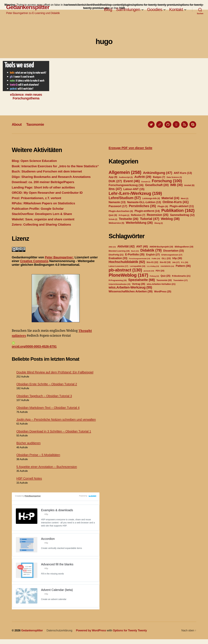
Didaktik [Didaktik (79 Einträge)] (151, 250)
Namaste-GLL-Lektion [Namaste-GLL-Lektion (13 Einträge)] (144, 202)
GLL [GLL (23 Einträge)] (166, 258)
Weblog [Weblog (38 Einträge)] (170, 219)
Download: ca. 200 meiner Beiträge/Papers (44, 187)
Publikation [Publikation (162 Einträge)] (178, 210)
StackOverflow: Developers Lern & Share (42, 219)
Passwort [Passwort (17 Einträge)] (118, 206)
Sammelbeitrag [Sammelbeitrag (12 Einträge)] (182, 215)
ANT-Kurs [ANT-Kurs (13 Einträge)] (183, 173)
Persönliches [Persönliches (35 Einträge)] (142, 206)
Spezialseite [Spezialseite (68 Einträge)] (142, 280)
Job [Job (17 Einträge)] (176, 262)
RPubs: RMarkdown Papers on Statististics (44, 208)
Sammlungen (128, 10)
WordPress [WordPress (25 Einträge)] (163, 292)
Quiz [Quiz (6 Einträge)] (113, 215)
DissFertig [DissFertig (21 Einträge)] (116, 255)
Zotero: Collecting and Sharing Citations (42, 229)
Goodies (155, 10)
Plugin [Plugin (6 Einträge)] (163, 206)
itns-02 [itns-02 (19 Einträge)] (165, 262)
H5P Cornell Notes (29, 483)
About (17, 124)
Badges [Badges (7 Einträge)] (159, 177)
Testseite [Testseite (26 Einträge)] (129, 219)
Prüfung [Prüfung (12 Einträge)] (154, 276)
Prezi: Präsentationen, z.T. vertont (37, 203)
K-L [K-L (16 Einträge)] (185, 262)
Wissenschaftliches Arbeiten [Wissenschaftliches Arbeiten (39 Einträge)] (131, 291)
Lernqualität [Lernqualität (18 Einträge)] (137, 266)
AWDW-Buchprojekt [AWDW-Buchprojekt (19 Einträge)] (161, 247)
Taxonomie (36, 124)
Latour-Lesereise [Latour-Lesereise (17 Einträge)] (118, 266)
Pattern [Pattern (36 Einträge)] (183, 266)
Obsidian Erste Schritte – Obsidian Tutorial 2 (47, 389)
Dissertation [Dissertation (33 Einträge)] (174, 251)
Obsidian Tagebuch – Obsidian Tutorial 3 (45, 400)
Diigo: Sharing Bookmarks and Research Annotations (52, 182)
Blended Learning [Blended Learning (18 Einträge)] (119, 251)
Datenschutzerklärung (60, 635)
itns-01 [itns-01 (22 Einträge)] (152, 262)
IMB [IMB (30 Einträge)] (176, 185)
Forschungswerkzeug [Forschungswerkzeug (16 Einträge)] (126, 185)
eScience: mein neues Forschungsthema (26, 96)
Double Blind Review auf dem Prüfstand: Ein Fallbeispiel (56, 377)
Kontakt (176, 10)
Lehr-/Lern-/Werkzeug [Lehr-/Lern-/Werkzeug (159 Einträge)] (135, 193)
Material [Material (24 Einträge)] (170, 198)
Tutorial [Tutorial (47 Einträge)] (150, 219)
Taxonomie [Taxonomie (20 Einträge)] (164, 280)
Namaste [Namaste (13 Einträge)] (117, 202)
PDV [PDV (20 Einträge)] (160, 271)
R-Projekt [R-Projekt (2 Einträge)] (124, 215)
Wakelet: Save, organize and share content (44, 224)
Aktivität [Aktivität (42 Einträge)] (126, 246)
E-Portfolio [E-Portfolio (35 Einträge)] (135, 255)
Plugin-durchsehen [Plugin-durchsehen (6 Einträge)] (121, 211)
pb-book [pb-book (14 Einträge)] (149, 271)
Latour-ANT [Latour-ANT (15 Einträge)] (134, 189)
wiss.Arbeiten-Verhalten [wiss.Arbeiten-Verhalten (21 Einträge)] (161, 284)
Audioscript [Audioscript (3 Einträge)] (126, 177)
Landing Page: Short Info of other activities (44, 192)
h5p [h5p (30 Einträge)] (177, 258)
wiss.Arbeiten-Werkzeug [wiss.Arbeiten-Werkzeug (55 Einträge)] (130, 287)
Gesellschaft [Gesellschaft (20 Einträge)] (157, 185)
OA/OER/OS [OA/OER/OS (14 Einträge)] (167, 266)
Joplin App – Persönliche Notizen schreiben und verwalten (57, 424)
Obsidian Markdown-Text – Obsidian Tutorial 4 (49, 412)
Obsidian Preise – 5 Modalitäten (39, 460)
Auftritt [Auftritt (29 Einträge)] (143, 177)
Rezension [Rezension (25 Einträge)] (158, 215)
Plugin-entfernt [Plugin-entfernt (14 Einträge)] (147, 211)
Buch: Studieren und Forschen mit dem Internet (48, 176)
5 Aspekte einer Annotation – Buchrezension (47, 471)
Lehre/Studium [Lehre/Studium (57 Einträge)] (125, 198)
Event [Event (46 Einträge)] (132, 181)
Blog (108, 10)
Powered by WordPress (92, 635)
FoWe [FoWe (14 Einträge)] (156, 259)
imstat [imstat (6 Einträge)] (189, 185)
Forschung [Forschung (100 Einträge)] (167, 181)
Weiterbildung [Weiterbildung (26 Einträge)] (139, 223)
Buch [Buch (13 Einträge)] (135, 251)
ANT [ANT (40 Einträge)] (142, 246)
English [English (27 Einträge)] (153, 255)
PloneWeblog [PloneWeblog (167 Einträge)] (128, 275)
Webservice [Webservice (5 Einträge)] (116, 223)
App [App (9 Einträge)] (113, 177)
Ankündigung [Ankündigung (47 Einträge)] (158, 173)
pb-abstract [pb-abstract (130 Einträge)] (125, 270)
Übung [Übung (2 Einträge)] (159, 223)
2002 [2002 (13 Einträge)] (112, 247)
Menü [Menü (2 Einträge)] (184, 199)
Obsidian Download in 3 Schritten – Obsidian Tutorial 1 (54, 436)
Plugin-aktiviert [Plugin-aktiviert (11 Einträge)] (182, 206)
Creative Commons (35, 266)
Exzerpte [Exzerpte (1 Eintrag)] (146, 182)
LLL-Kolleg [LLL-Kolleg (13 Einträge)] (153, 266)
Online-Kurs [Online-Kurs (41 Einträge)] (175, 202)
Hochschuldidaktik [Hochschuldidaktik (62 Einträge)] (127, 262)
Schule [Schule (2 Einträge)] (113, 219)
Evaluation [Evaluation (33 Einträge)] (118, 258)
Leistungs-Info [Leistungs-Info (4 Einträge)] (151, 198)
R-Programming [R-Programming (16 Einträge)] (118, 280)
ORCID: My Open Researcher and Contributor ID (48, 198)
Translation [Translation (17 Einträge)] (180, 280)
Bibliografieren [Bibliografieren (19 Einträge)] (184, 247)
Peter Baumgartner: (59, 262)
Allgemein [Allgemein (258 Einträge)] (125, 172)
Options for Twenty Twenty (131, 635)
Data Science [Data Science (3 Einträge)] (174, 177)
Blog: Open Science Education (35, 161)
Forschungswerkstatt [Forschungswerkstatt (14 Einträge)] (140, 259)
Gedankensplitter (28, 7)
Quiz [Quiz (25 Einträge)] (165, 276)
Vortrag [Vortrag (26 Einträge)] (139, 284)
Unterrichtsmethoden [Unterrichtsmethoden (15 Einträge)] (120, 284)
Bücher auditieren (29, 448)
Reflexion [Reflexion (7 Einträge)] (138, 215)
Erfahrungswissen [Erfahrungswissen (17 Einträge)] (172, 255)
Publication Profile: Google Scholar (38, 213)
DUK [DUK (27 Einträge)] (115, 181)
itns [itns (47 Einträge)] (115, 189)
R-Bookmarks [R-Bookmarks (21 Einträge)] (181, 276)
